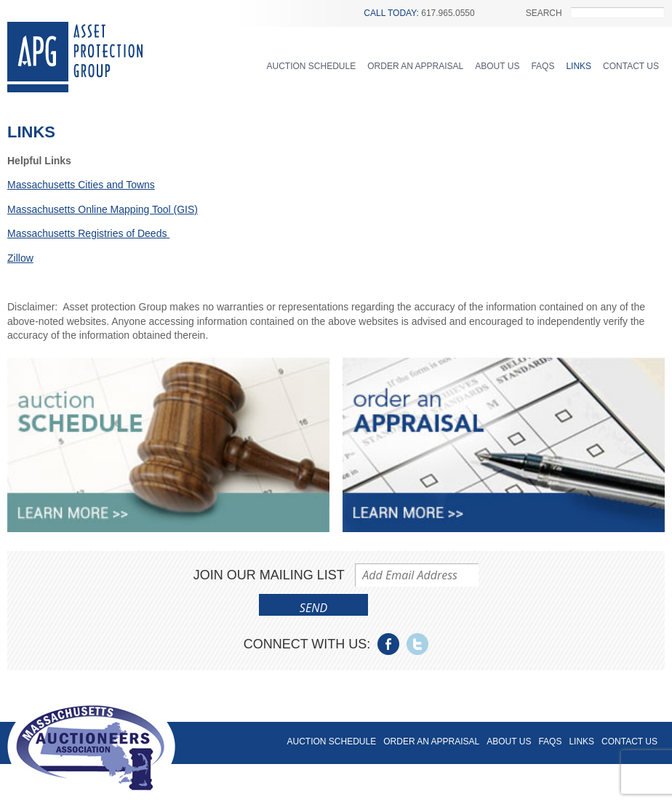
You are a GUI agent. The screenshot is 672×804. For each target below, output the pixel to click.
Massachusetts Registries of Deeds (88, 233)
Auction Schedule (312, 66)
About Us (497, 66)
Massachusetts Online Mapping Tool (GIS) (103, 209)
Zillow (20, 258)
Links (579, 66)
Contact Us (631, 66)
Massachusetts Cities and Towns (81, 185)
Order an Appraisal (415, 66)
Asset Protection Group (75, 57)
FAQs (543, 66)
